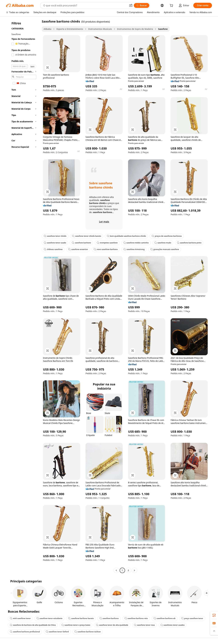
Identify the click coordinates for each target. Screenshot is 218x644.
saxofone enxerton (78, 249)
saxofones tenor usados (173, 625)
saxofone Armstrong (134, 249)
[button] (131, 5)
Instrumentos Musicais (100, 29)
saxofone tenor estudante (49, 618)
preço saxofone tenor (192, 618)
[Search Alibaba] (85, 5)
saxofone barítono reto (136, 618)
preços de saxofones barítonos (167, 236)
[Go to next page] (134, 570)
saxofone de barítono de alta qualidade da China (33, 625)
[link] (214, 615)
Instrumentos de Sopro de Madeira (135, 29)
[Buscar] (142, 5)
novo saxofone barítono (106, 249)
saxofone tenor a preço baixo (76, 625)
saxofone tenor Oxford (57, 632)
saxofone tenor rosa (144, 625)
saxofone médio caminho (136, 243)
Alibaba (47, 29)
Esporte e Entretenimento (70, 29)
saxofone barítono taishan (88, 632)
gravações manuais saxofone (165, 249)
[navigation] (23, 296)
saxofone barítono (81, 243)
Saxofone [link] (163, 29)
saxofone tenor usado (55, 243)
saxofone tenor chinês (55, 236)
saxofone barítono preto (189, 243)
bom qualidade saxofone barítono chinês (126, 236)
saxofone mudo (163, 243)
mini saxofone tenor (20, 618)
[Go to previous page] (116, 570)
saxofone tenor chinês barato (87, 236)
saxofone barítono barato (81, 618)
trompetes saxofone (107, 243)
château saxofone (53, 249)
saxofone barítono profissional (25, 632)
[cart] (172, 6)
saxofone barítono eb (164, 618)
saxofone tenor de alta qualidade (112, 625)
